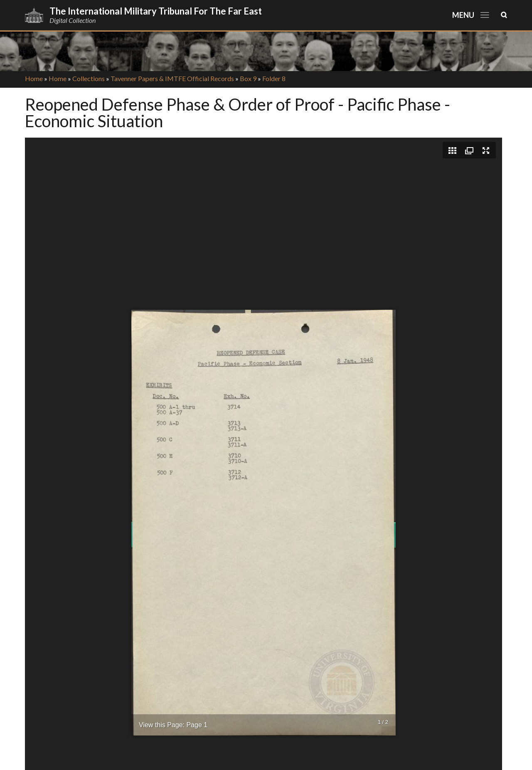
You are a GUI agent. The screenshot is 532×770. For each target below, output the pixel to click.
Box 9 (248, 78)
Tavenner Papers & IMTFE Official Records (172, 78)
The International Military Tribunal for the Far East (156, 11)
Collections (89, 78)
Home (34, 78)
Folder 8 (274, 78)
